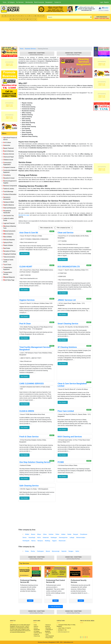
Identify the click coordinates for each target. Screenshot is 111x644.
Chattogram (40, 551)
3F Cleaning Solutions (67, 347)
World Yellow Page (9, 280)
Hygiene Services (27, 300)
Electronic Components (10, 186)
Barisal (48, 551)
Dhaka (27, 551)
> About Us (36, 626)
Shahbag (47, 541)
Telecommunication (9, 257)
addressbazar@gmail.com (64, 632)
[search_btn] (91, 17)
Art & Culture (7, 142)
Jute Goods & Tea (8, 216)
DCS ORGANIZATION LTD (69, 267)
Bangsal (76, 534)
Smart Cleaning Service (68, 324)
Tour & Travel (7, 265)
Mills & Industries (8, 234)
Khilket (27, 534)
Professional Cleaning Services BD (28, 581)
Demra (25, 538)
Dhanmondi (62, 541)
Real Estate (7, 248)
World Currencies (39, 2)
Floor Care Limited (66, 411)
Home (5, 2)
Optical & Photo (8, 242)
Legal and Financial (9, 223)
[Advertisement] (55, 34)
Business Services (9, 154)
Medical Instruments (9, 231)
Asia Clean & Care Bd (29, 233)
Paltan (57, 534)
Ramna (33, 541)
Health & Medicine (9, 205)
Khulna (33, 551)
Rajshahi (64, 551)
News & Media (8, 237)
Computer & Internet (9, 167)
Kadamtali (46, 538)
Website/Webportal (9, 277)
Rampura (40, 541)
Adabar (63, 534)
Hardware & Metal (9, 202)
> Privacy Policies (49, 638)
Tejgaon (54, 541)
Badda (69, 534)
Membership (29, 2)
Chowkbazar (84, 534)
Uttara (45, 534)
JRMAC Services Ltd (67, 300)
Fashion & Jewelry (9, 189)
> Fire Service (48, 633)
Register (106, 2)
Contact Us (58, 2)
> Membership (36, 630)
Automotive (7, 145)
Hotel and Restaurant (9, 208)
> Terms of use (37, 636)
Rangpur (71, 551)
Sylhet (77, 551)
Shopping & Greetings (10, 254)
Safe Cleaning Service (29, 486)
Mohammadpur (81, 538)
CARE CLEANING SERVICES (32, 384)
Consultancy (7, 175)
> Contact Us (36, 634)
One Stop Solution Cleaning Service (35, 462)
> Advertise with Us (38, 633)
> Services (36, 628)
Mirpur (39, 534)
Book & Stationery (9, 151)
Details (30, 601)
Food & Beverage (8, 191)
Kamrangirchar (63, 538)
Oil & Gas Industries (9, 240)
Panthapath (26, 541)
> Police (47, 634)
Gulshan (51, 534)
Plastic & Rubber (8, 245)
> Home (35, 625)
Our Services (20, 2)
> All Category (36, 631)
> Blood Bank (48, 628)
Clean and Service (66, 233)
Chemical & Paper (8, 157)
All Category (11, 2)
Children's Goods (8, 160)
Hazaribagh (32, 538)
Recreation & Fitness (9, 251)
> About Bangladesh (49, 636)
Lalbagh (72, 538)
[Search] (69, 17)
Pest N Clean (25, 324)
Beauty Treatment (8, 148)
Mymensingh (56, 551)
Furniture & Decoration (10, 194)
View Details (24, 254)
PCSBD (61, 462)
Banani (33, 534)
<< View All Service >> (55, 607)
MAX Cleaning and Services (70, 437)
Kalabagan (54, 538)
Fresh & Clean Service (29, 437)
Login (101, 2)
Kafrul (39, 538)
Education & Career (9, 178)
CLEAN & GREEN (27, 411)
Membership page (24, 215)
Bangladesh (49, 2)
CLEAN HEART (26, 267)
